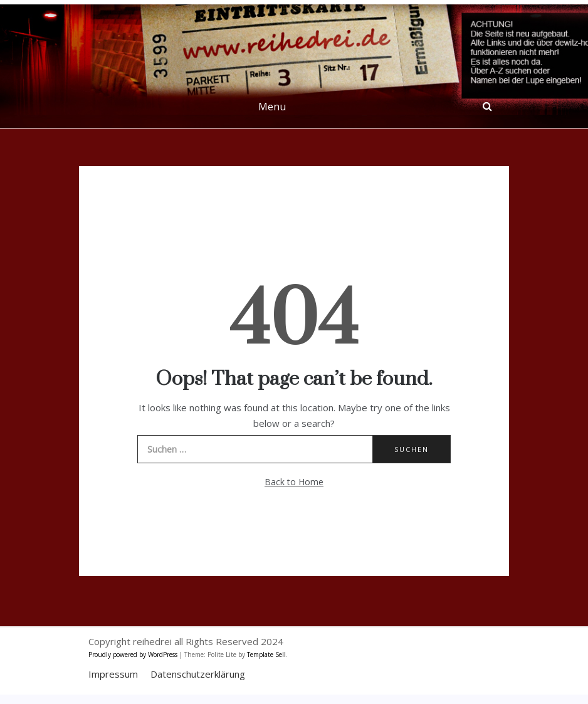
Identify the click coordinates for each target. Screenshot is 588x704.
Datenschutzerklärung (198, 674)
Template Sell (266, 654)
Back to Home (294, 482)
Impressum (113, 674)
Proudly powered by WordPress (134, 654)
